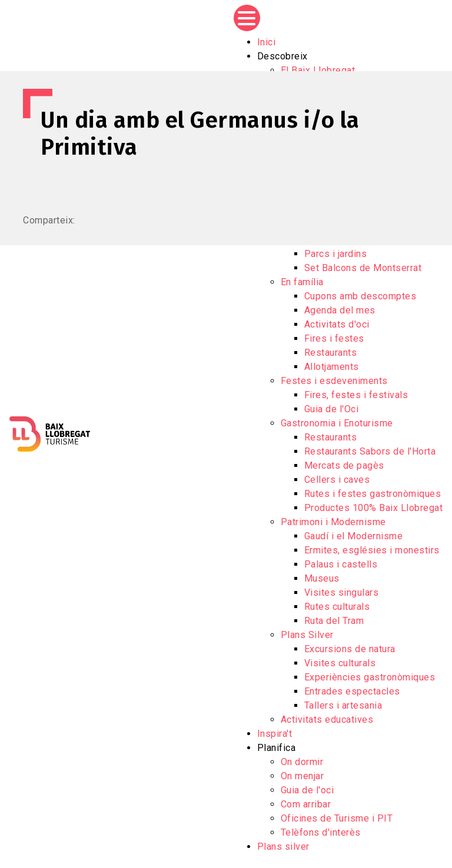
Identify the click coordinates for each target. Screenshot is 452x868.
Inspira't (275, 734)
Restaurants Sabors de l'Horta (370, 451)
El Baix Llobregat (318, 70)
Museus (322, 578)
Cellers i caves (337, 480)
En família (302, 282)
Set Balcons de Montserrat (363, 268)
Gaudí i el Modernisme (354, 536)
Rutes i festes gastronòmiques (373, 494)
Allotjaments (332, 367)
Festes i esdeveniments (334, 381)
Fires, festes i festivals (356, 395)
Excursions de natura (350, 649)
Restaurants (331, 353)
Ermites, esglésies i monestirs (372, 550)
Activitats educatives (327, 720)
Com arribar (306, 804)
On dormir (302, 762)
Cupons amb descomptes (360, 296)
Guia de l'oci (308, 790)
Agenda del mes (340, 310)
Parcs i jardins (336, 254)
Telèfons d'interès (321, 832)
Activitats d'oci (337, 324)
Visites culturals (340, 663)
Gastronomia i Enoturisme (337, 423)
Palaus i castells (341, 564)
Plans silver (283, 847)
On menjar (303, 776)
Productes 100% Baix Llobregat (374, 508)
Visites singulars (342, 592)
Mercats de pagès (344, 465)
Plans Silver (307, 635)
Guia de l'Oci (332, 409)
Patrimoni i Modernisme (333, 522)
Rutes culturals (337, 607)
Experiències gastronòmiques (370, 677)
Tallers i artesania (343, 705)
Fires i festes (334, 338)
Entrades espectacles (352, 691)
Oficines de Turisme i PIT (337, 818)
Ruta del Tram (334, 621)
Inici (267, 42)
